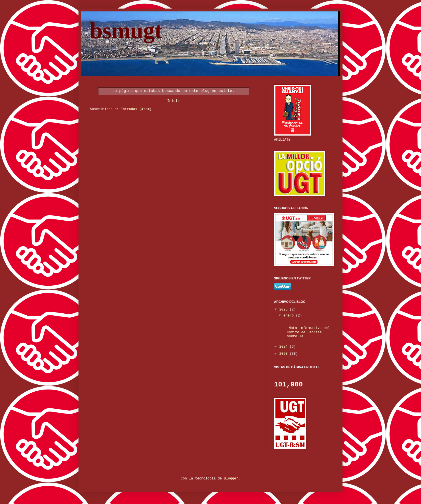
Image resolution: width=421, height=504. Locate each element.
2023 (285, 354)
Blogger (231, 479)
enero (290, 316)
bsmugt (126, 31)
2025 (285, 310)
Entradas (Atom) (136, 109)
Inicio (173, 101)
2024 (285, 347)
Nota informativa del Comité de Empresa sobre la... (306, 332)
